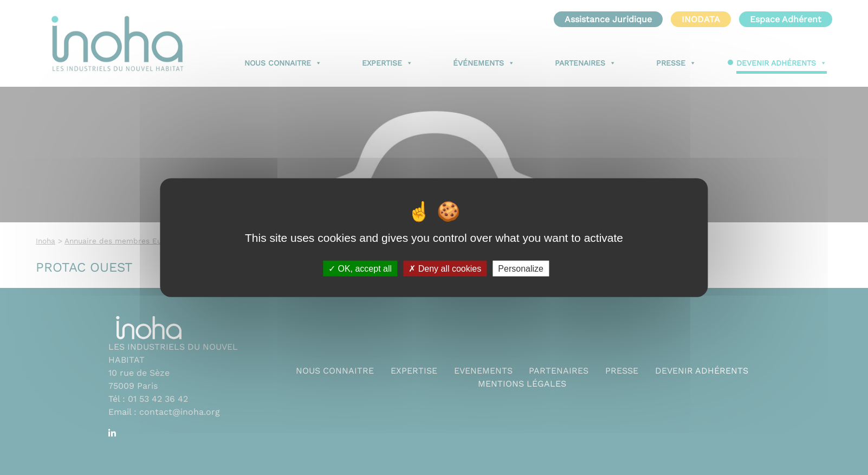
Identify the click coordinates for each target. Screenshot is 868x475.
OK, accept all (360, 268)
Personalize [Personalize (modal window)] (521, 268)
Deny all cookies (445, 268)
